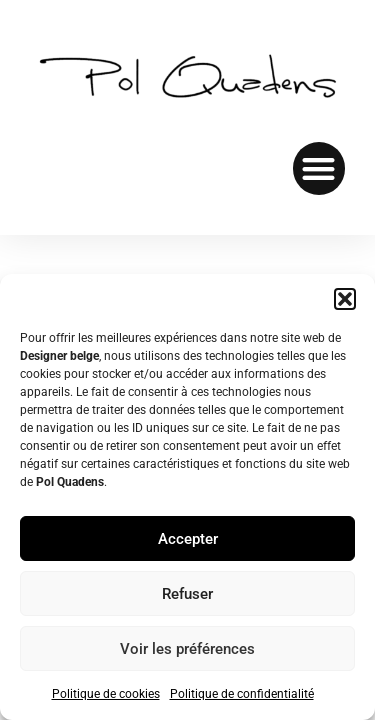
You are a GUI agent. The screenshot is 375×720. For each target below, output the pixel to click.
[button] (345, 299)
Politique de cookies (106, 694)
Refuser (187, 594)
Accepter (188, 539)
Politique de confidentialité (242, 694)
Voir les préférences (187, 649)
